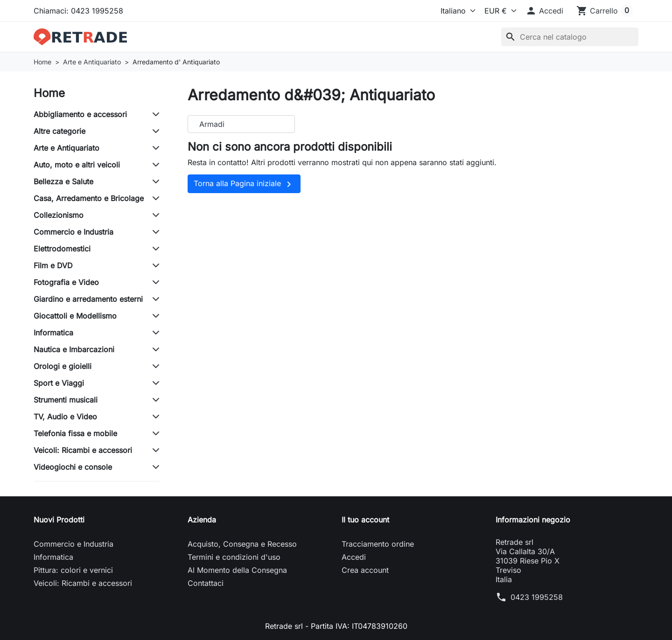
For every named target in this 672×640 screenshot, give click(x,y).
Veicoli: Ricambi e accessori (83, 450)
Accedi (354, 557)
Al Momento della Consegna (237, 570)
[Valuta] (498, 11)
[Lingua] (456, 11)
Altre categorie (59, 131)
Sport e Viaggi (59, 383)
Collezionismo (59, 215)
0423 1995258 (537, 597)
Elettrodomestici (62, 249)
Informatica (53, 333)
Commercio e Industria (73, 232)
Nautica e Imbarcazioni (74, 349)
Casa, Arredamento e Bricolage (89, 198)
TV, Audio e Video (65, 417)
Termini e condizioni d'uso (234, 557)
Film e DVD (53, 265)
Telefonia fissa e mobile (75, 433)
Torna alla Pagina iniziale (244, 184)
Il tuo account (365, 520)
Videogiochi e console (73, 467)
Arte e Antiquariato (66, 148)
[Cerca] (570, 37)
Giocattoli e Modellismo (75, 316)
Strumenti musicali (66, 400)
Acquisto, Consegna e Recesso (242, 544)
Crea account (365, 570)
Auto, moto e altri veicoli (77, 165)
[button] (544, 11)
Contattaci (206, 583)
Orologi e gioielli (63, 366)
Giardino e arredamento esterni (88, 299)
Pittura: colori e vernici (73, 570)
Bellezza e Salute (63, 181)
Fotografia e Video (66, 282)
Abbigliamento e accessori (80, 114)
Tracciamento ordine (378, 544)
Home (49, 93)
